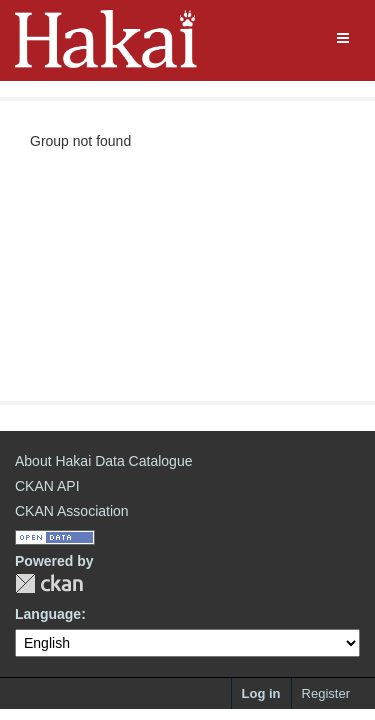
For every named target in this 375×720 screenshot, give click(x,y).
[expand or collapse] (343, 38)
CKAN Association (72, 511)
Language (48, 614)
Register (326, 693)
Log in (261, 693)
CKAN (49, 583)
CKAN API (47, 486)
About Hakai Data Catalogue (103, 461)
